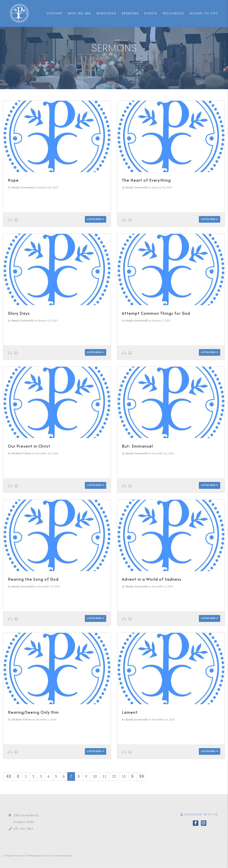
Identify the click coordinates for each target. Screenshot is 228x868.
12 (114, 776)
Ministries (106, 13)
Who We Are (79, 13)
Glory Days (19, 313)
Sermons (130, 13)
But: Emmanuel (137, 446)
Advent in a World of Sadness (152, 579)
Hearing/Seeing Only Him (33, 712)
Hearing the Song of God (33, 579)
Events (151, 13)
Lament (130, 712)
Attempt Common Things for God (156, 313)
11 (104, 776)
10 (95, 776)
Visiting (55, 13)
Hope (13, 180)
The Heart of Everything (146, 180)
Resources (173, 13)
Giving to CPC (204, 13)
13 (124, 776)
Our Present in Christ (29, 446)
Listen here (96, 219)
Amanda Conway (63, 856)
